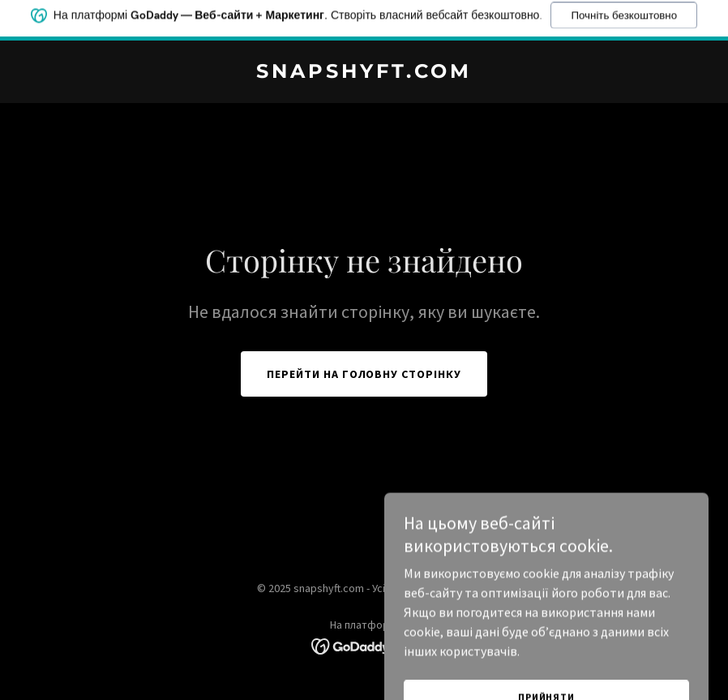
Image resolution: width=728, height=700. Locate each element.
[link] (364, 73)
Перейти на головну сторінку (364, 374)
